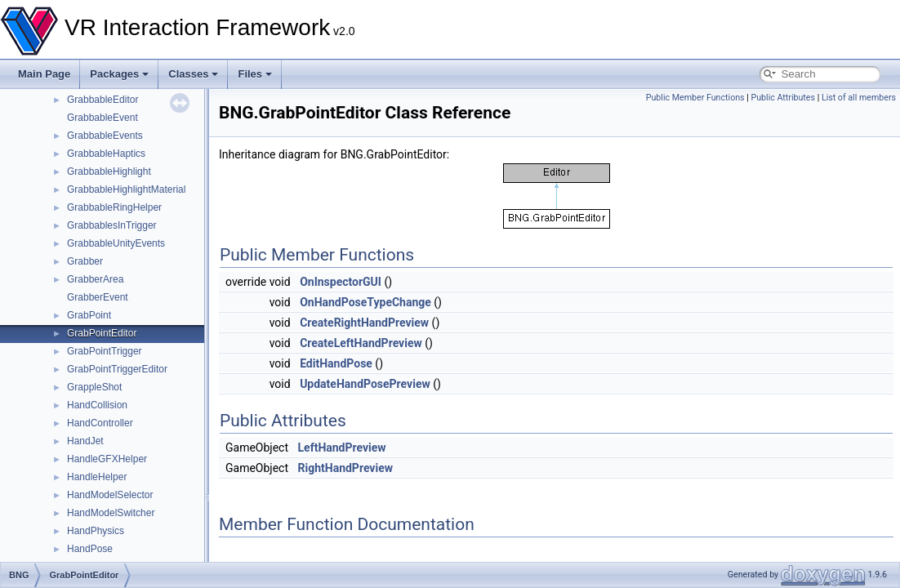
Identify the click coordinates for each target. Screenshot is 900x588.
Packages (119, 74)
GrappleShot (94, 387)
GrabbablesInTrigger (112, 225)
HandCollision (97, 405)
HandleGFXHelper (107, 459)
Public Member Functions (695, 98)
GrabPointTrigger (105, 351)
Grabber (85, 261)
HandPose (90, 549)
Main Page (44, 74)
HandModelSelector (110, 495)
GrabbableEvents (105, 136)
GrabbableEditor (102, 100)
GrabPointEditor (102, 333)
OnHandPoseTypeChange (365, 302)
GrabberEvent (98, 297)
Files (255, 74)
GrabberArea (95, 279)
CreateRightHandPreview (364, 323)
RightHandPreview (345, 468)
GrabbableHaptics (106, 154)
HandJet (85, 441)
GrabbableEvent (102, 118)
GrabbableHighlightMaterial (126, 189)
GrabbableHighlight (109, 171)
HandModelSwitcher (111, 513)
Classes (193, 74)
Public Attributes (783, 98)
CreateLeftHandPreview (361, 343)
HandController (100, 423)
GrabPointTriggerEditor (117, 369)
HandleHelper (97, 477)
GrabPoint (89, 315)
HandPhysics (96, 531)
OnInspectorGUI (341, 282)
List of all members (859, 98)
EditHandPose (336, 363)
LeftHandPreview (342, 448)
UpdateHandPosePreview (365, 384)
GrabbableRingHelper (114, 207)
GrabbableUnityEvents (116, 243)
